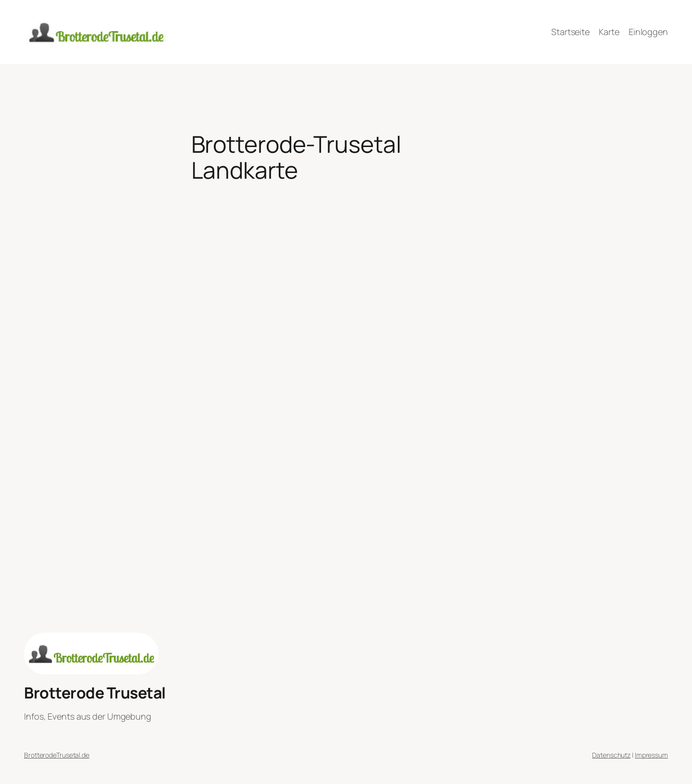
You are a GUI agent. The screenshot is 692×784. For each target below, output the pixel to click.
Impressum (651, 755)
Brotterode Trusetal (95, 693)
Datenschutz (611, 755)
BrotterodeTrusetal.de (57, 755)
